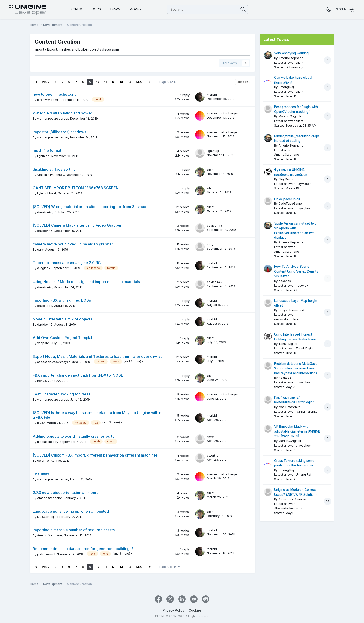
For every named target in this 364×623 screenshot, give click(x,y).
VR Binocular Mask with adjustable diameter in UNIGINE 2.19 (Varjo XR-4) (297, 431)
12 (113, 82)
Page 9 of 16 (170, 82)
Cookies (195, 610)
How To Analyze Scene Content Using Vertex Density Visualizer (296, 271)
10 (98, 82)
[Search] (191, 10)
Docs (96, 9)
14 (129, 82)
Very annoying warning (291, 53)
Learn (115, 9)
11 (105, 82)
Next (140, 82)
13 (121, 82)
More (136, 9)
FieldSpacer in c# (287, 199)
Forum (77, 9)
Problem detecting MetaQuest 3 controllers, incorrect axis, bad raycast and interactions (296, 368)
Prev (46, 82)
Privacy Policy (174, 610)
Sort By (244, 82)
